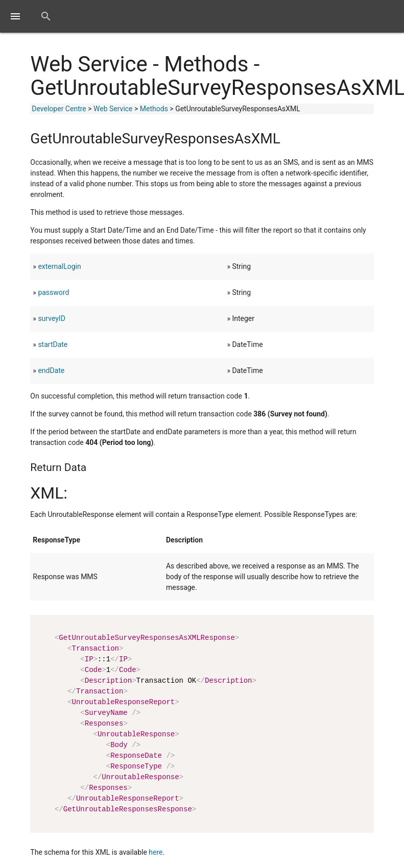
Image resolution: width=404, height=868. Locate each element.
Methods (154, 109)
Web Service (113, 109)
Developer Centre (59, 109)
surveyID (51, 318)
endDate (51, 370)
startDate (53, 344)
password (53, 292)
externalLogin (59, 266)
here (156, 852)
